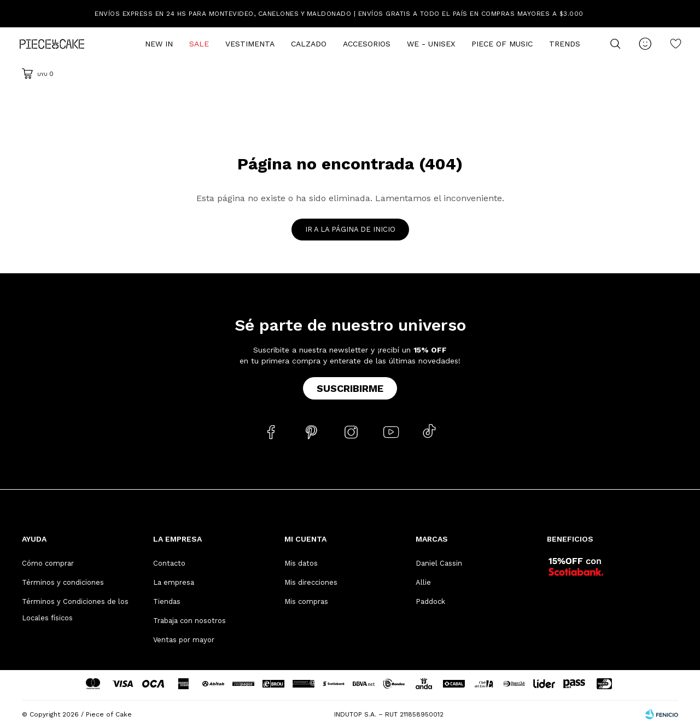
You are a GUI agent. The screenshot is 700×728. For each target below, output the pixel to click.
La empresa (174, 582)
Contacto (169, 563)
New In (159, 44)
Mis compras (306, 601)
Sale (199, 44)
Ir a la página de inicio (350, 229)
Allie (423, 582)
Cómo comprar (48, 563)
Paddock (430, 601)
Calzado (309, 44)
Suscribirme (350, 388)
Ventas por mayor (184, 640)
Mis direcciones (311, 582)
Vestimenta (250, 44)
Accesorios (367, 44)
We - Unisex (431, 44)
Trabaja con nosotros (189, 621)
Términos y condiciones (63, 582)
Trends (565, 44)
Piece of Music (502, 44)
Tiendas (167, 601)
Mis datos (301, 563)
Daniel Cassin (439, 563)
